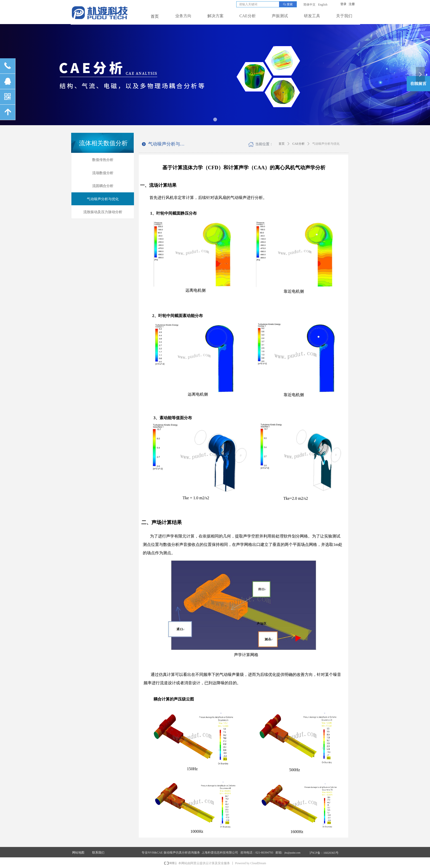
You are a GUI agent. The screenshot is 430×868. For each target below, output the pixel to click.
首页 (282, 144)
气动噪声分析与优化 (326, 144)
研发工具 (312, 16)
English (323, 5)
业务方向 (183, 16)
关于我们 (344, 16)
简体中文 (309, 5)
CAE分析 (248, 16)
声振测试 (280, 16)
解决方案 (216, 16)
